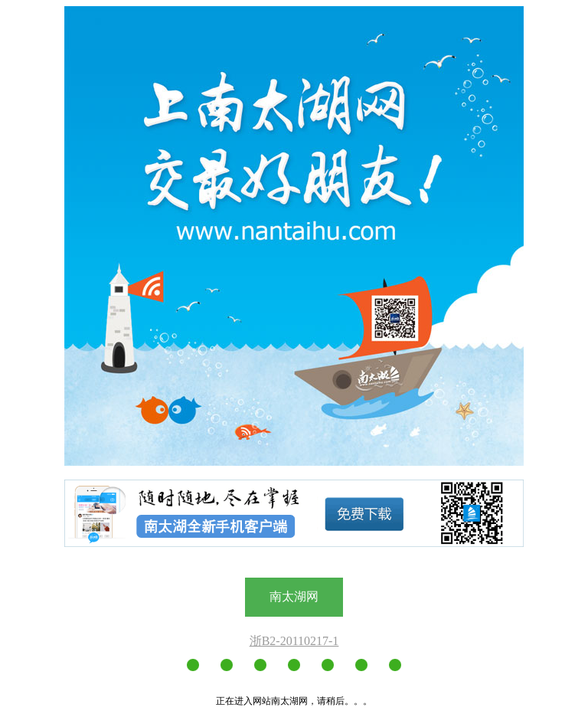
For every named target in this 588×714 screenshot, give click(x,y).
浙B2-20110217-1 (294, 641)
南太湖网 (294, 596)
